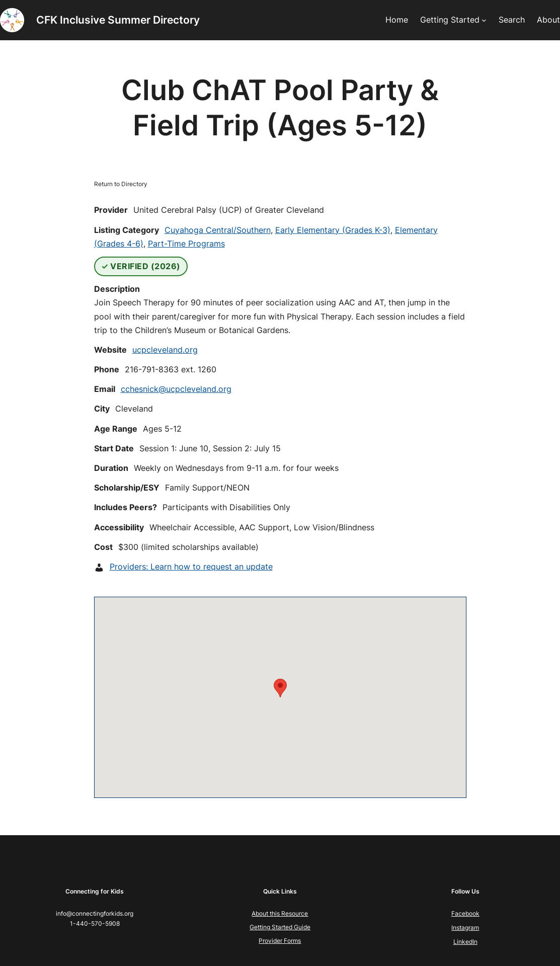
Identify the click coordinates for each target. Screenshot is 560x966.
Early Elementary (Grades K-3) (333, 230)
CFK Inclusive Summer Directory (118, 20)
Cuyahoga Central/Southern (218, 230)
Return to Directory (121, 184)
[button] (280, 688)
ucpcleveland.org (165, 350)
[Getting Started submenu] (484, 20)
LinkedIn (465, 942)
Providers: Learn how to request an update (191, 567)
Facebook (465, 913)
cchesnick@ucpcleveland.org (176, 389)
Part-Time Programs (186, 244)
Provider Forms (280, 941)
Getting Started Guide (280, 927)
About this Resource (280, 913)
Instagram (465, 928)
